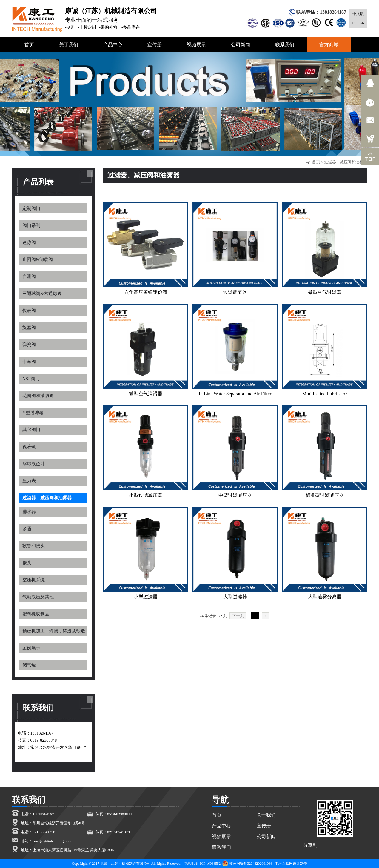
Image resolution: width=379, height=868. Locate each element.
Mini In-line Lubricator (325, 394)
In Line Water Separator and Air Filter (235, 394)
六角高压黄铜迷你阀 (146, 292)
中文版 (358, 14)
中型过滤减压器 (235, 495)
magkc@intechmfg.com (53, 841)
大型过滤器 (235, 597)
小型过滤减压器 (146, 495)
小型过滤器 (146, 597)
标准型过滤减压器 (325, 495)
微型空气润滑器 (146, 394)
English (358, 23)
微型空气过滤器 (325, 292)
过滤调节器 (235, 292)
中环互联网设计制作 (291, 864)
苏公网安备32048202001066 (247, 864)
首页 (316, 162)
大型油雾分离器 (325, 597)
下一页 (238, 616)
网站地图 (191, 864)
